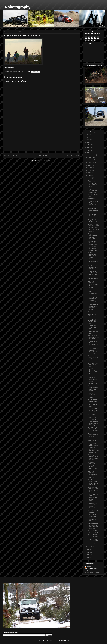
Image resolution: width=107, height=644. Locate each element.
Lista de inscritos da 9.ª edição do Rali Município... (93, 226)
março (90, 178)
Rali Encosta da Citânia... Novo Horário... (93, 267)
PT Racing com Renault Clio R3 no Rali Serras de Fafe (93, 457)
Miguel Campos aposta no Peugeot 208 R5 (92, 371)
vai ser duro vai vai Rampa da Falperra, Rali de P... (93, 274)
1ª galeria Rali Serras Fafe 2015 (92, 327)
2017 (88, 147)
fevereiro (91, 544)
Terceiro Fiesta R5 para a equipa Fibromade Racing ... (93, 307)
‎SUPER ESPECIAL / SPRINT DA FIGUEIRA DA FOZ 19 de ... (93, 183)
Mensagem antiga (73, 155)
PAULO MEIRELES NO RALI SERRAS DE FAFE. (93, 482)
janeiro (90, 546)
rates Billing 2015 (93, 279)
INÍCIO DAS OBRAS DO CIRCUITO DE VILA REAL (93, 417)
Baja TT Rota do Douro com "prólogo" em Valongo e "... (93, 300)
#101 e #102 (92, 199)
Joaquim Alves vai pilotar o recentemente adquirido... (93, 351)
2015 (88, 153)
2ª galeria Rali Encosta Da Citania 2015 (92, 243)
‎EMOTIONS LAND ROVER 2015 (93, 231)
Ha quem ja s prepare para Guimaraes (92, 191)
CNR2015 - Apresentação (93, 383)
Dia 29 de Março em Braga (93, 262)
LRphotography (16, 7)
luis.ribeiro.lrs (91, 567)
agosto (90, 165)
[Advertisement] (41, 138)
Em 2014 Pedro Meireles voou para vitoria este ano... (93, 344)
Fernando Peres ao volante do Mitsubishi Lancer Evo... (93, 506)
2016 (88, 150)
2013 (88, 552)
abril (90, 175)
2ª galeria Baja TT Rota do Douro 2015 (93, 210)
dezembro (91, 155)
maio (90, 173)
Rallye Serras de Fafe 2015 (93, 511)
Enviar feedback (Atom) (45, 160)
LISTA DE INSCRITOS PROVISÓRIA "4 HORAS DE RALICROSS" (93, 474)
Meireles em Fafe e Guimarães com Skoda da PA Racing (93, 526)
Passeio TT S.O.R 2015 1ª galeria (93, 540)
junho (90, 170)
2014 (88, 550)
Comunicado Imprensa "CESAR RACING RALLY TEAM (93, 465)
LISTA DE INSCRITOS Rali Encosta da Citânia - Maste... (93, 284)
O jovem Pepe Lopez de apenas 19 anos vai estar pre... (93, 450)
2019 (88, 142)
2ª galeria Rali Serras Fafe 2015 (92, 322)
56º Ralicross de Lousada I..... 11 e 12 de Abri (93, 337)
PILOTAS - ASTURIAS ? (92, 394)
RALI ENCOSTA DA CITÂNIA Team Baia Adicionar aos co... (93, 403)
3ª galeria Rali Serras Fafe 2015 (92, 316)
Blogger (69, 640)
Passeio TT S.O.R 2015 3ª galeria (93, 532)
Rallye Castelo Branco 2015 (92, 221)
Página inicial (43, 155)
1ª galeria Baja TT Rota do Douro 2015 (93, 216)
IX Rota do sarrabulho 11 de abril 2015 (93, 378)
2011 (88, 557)
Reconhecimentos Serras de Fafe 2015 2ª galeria (93, 423)
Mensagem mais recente (12, 155)
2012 (88, 555)
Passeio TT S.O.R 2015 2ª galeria (93, 536)
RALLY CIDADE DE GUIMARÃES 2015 (93, 292)
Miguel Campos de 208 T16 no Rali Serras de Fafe (93, 490)
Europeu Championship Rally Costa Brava (93, 388)
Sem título (91, 312)
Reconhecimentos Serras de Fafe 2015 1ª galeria (93, 429)
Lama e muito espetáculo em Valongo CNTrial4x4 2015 (93, 518)
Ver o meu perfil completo (92, 572)
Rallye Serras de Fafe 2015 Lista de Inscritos (93, 410)
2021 (88, 137)
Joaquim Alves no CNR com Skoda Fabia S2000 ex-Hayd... (93, 498)
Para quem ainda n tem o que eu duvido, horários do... (93, 358)
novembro (91, 157)
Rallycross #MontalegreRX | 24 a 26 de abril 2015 (93, 236)
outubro (91, 160)
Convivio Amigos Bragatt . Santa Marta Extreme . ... (93, 204)
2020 (88, 140)
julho (90, 168)
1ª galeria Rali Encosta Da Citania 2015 (92, 248)
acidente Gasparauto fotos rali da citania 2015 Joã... (92, 256)
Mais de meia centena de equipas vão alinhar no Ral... (93, 443)
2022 (88, 135)
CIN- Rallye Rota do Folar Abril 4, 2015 (93, 365)
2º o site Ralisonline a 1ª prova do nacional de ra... (93, 435)
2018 (88, 145)
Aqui (14, 68)
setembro (91, 163)
